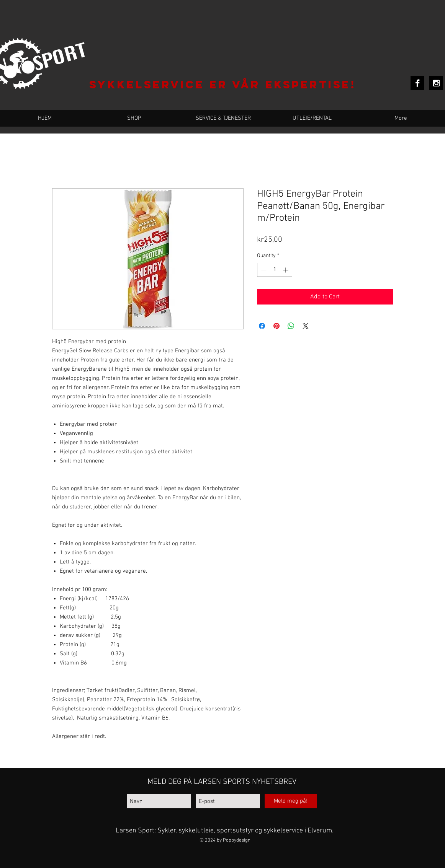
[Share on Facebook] (262, 326)
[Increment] (286, 270)
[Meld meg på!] (291, 801)
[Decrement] (263, 270)
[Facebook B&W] (417, 83)
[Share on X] (306, 326)
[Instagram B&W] (436, 83)
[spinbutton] (275, 270)
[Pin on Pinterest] (276, 326)
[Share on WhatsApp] (291, 326)
